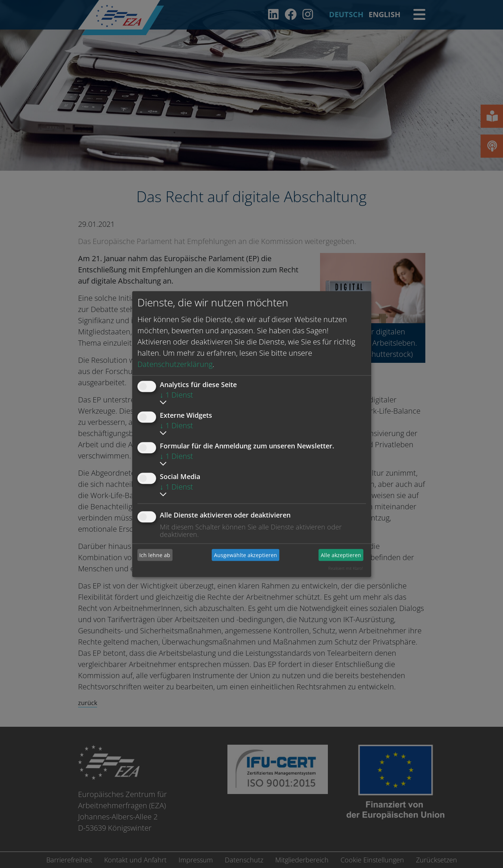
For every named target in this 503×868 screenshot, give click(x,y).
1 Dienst (176, 395)
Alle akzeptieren (341, 555)
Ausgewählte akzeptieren (246, 555)
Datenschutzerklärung (175, 364)
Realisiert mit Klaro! (346, 568)
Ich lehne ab (155, 555)
